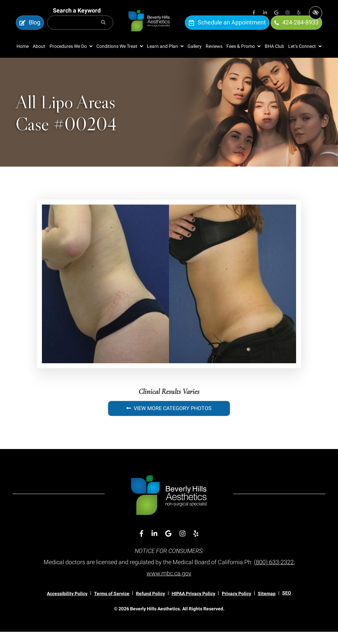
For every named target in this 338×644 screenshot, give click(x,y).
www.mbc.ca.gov (169, 586)
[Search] (103, 29)
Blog (30, 29)
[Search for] (80, 29)
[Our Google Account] (276, 13)
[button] (71, 59)
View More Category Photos (169, 421)
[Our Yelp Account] (299, 13)
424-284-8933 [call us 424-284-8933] (296, 29)
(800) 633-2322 (274, 575)
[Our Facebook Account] (254, 13)
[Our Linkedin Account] (265, 13)
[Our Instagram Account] (287, 13)
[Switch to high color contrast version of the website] (316, 13)
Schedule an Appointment (227, 29)
